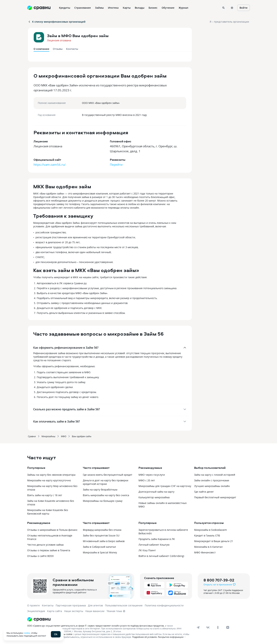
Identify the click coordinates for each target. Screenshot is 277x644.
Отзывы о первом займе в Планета (49, 550)
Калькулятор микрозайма (154, 497)
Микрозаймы (48, 436)
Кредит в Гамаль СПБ (207, 535)
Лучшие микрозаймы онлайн (212, 486)
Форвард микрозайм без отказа (102, 530)
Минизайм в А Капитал (208, 547)
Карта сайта (55, 611)
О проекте (33, 605)
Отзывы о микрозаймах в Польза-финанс (52, 530)
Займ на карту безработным (100, 490)
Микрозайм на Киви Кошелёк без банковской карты (48, 512)
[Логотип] (109, 619)
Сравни (32, 436)
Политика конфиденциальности (164, 605)
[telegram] (198, 627)
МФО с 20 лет (147, 480)
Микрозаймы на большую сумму (103, 501)
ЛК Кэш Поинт (147, 550)
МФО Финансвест (205, 552)
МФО (64, 436)
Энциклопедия (36, 611)
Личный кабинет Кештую (154, 545)
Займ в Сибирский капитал (99, 547)
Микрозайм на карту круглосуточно (49, 480)
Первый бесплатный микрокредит (215, 497)
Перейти (116, 165)
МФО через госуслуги (152, 475)
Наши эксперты (74, 611)
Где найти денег (204, 492)
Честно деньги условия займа (45, 545)
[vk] (208, 627)
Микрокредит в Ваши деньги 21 (214, 541)
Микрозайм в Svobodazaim (210, 530)
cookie (27, 633)
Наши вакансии (95, 611)
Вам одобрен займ (82, 436)
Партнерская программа (71, 605)
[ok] (218, 627)
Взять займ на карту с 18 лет (45, 495)
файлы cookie (65, 634)
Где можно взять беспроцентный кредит (108, 475)
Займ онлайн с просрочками (212, 480)
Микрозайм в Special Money (100, 552)
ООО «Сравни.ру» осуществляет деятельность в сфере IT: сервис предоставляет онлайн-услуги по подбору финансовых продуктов (95, 626)
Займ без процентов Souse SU (101, 535)
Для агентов (95, 605)
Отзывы (58, 49)
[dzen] (228, 627)
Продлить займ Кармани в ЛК (157, 539)
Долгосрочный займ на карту (156, 492)
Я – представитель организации (229, 22)
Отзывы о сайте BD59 (40, 556)
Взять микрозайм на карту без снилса (106, 495)
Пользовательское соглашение (124, 605)
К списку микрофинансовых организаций (57, 22)
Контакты (72, 49)
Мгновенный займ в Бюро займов (104, 541)
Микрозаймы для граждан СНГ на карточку (165, 486)
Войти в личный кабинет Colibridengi (161, 556)
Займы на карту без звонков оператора (51, 475)
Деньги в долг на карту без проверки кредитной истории (106, 482)
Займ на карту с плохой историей (215, 475)
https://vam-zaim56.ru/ (50, 165)
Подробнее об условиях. (145, 637)
